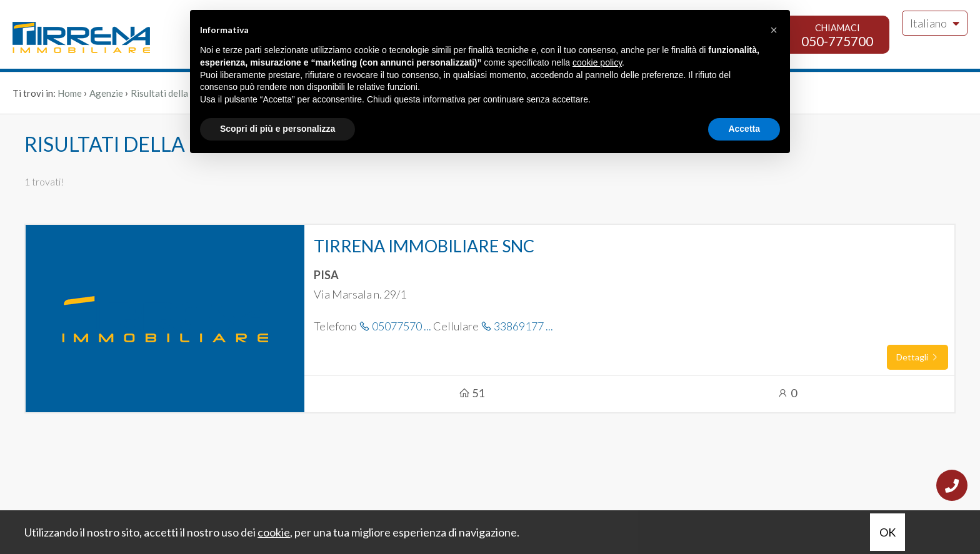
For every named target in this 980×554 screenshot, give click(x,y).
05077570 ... (395, 326)
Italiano (935, 23)
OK (887, 532)
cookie (274, 532)
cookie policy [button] (597, 62)
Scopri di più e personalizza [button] (277, 129)
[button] (774, 30)
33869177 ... (517, 326)
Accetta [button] (744, 129)
